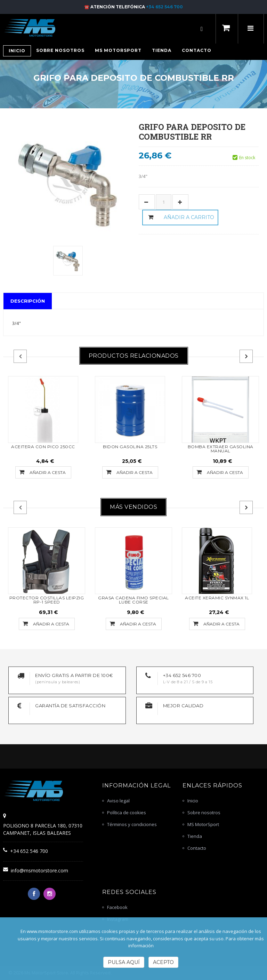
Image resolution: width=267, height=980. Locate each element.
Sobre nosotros (204, 812)
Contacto (197, 848)
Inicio (193, 801)
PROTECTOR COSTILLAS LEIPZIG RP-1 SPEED (47, 600)
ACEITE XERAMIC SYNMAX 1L (217, 598)
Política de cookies (127, 812)
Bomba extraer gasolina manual (221, 449)
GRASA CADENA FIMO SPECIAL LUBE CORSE (133, 600)
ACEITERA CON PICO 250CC (43, 447)
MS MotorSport (203, 824)
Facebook (117, 907)
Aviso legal (118, 801)
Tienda (195, 836)
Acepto (163, 962)
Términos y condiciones (132, 824)
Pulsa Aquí (124, 962)
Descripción (28, 301)
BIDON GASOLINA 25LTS (130, 447)
